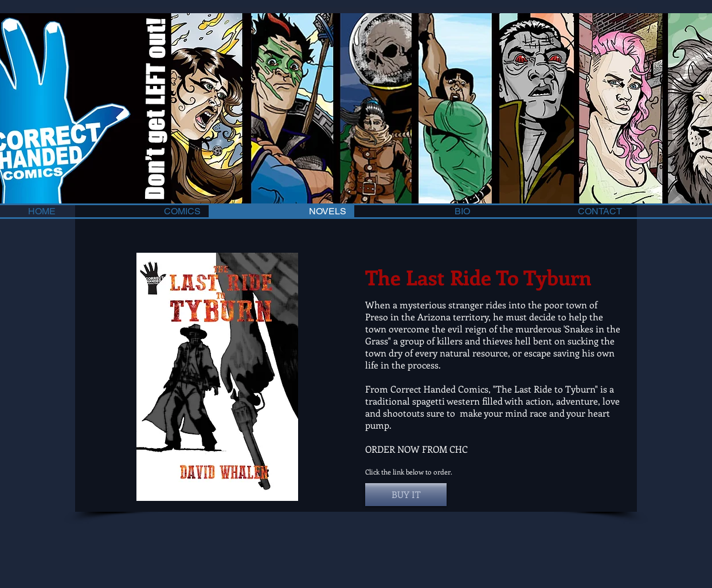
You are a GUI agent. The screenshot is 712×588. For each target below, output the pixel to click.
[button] (406, 495)
